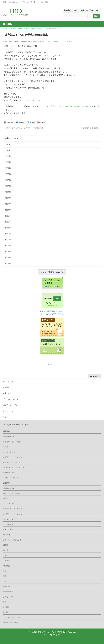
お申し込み (7, 393)
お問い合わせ (8, 381)
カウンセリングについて (12, 540)
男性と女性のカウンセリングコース (14, 468)
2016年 (8, 198)
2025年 (8, 144)
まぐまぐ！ (58, 306)
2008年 (8, 246)
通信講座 (6, 483)
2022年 (8, 162)
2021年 (8, 168)
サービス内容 (8, 530)
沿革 (4, 581)
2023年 (8, 156)
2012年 (8, 222)
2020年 (8, 174)
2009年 (8, 240)
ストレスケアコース (9, 452)
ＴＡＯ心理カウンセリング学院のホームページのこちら (69, 106)
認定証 (6, 545)
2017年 (8, 192)
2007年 (8, 252)
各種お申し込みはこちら (90, 10)
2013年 (8, 216)
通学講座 (6, 431)
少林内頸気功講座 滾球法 (90, 128)
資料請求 (6, 387)
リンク (6, 417)
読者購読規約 (47, 299)
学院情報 (6, 566)
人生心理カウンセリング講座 (62, 41)
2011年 (8, 228)
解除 (57, 287)
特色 (4, 571)
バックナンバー (51, 303)
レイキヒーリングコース (11, 478)
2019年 (8, 180)
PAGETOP (94, 376)
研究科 (6, 447)
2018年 (8, 186)
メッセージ (7, 560)
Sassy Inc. (57, 635)
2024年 (8, 150)
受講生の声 (7, 586)
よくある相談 (8, 524)
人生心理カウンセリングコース (13, 462)
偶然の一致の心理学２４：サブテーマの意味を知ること (25, 128)
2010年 (8, 234)
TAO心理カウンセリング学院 (49, 632)
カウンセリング (9, 519)
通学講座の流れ (9, 437)
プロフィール (7, 555)
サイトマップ (8, 411)
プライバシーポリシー (11, 399)
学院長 (6, 550)
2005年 (8, 264)
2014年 (8, 210)
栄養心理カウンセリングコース (13, 457)
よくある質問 (8, 597)
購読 (48, 287)
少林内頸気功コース (9, 473)
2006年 (8, 258)
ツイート (52, 365)
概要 (4, 576)
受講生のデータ (8, 592)
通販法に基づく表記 (11, 405)
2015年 (8, 204)
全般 (4, 602)
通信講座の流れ (9, 488)
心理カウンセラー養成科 (12, 442)
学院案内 (6, 535)
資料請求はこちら (71, 10)
